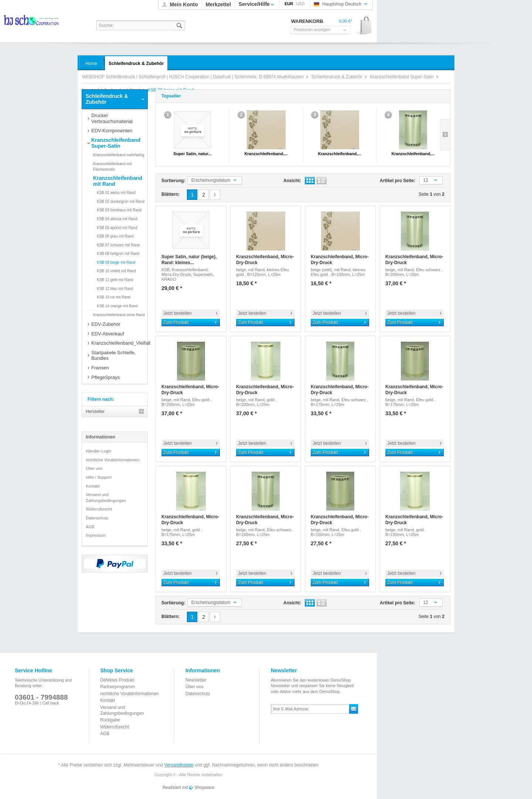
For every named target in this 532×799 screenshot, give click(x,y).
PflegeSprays (105, 377)
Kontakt (93, 486)
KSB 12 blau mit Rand (115, 289)
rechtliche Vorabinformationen (113, 460)
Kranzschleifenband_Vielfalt (119, 343)
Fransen (100, 368)
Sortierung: (173, 181)
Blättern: (170, 194)
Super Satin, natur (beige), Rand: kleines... (189, 260)
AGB (90, 527)
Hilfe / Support (99, 477)
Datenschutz (97, 518)
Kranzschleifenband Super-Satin (403, 77)
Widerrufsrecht (99, 509)
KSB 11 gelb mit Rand (115, 280)
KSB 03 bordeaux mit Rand (119, 210)
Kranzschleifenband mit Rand (118, 181)
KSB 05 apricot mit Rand (117, 228)
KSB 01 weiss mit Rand (116, 193)
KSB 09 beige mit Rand (116, 262)
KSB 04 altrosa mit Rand (117, 219)
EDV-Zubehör (106, 324)
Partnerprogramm (117, 687)
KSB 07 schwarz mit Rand (118, 245)
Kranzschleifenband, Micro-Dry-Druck (265, 260)
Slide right (445, 135)
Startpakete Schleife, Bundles (113, 356)
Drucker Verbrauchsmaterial (112, 118)
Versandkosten (179, 765)
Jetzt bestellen (178, 313)
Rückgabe (110, 720)
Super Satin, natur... (192, 154)
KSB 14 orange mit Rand (117, 306)
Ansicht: (292, 181)
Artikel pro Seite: (398, 181)
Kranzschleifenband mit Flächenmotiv (112, 167)
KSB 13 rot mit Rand (114, 297)
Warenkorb (363, 26)
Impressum (96, 535)
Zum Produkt (176, 322)
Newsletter (196, 680)
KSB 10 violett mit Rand (116, 271)
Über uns (94, 468)
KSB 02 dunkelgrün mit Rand (121, 202)
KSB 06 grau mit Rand (115, 236)
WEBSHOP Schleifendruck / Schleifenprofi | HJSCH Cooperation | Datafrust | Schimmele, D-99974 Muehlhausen (32, 22)
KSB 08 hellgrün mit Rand (118, 254)
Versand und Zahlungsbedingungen (106, 498)
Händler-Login (98, 451)
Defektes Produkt (117, 680)
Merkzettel (218, 4)
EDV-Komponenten (112, 131)
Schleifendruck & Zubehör (337, 77)
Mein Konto (184, 4)
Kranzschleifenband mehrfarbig (119, 155)
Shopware (204, 788)
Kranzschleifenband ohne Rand (119, 315)
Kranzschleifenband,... (266, 154)
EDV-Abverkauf (108, 334)
